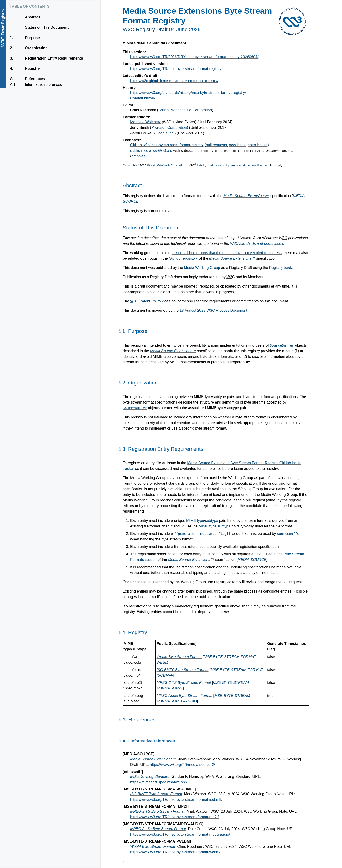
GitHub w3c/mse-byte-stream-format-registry (167, 145)
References (35, 79)
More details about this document (156, 43)
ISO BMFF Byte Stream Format (183, 670)
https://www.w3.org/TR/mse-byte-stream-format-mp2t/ (174, 817)
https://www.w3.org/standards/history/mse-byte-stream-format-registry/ (188, 93)
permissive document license (247, 166)
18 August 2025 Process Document (214, 310)
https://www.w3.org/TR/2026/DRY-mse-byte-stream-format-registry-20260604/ (194, 57)
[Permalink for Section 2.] (120, 382)
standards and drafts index (257, 244)
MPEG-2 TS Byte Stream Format (184, 683)
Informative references (43, 85)
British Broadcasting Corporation (185, 110)
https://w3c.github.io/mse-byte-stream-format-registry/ (174, 81)
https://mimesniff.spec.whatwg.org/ (159, 782)
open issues (257, 145)
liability (202, 166)
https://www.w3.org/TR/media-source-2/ (182, 765)
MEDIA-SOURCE (252, 560)
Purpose (32, 38)
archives (138, 156)
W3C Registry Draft (145, 29)
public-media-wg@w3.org (151, 151)
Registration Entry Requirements (54, 58)
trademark (214, 166)
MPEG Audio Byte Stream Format (184, 696)
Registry (32, 69)
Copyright (129, 166)
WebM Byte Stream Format (179, 657)
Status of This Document (47, 27)
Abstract (32, 17)
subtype (212, 521)
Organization (36, 48)
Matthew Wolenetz (145, 122)
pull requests (216, 145)
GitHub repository (183, 258)
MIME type (195, 521)
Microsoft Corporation (169, 128)
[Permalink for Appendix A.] (120, 719)
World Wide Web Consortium (167, 166)
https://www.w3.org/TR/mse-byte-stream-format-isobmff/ (176, 800)
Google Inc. (165, 133)
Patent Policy (146, 301)
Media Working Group (202, 268)
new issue (237, 145)
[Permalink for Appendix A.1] (120, 741)
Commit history (143, 98)
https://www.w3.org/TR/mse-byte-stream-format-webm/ (175, 852)
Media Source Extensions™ (246, 196)
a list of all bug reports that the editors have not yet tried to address (227, 253)
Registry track (280, 268)
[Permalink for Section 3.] (120, 449)
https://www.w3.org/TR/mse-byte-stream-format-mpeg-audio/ (180, 834)
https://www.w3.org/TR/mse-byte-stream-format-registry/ (176, 69)
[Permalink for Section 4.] (120, 632)
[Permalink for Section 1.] (120, 331)
